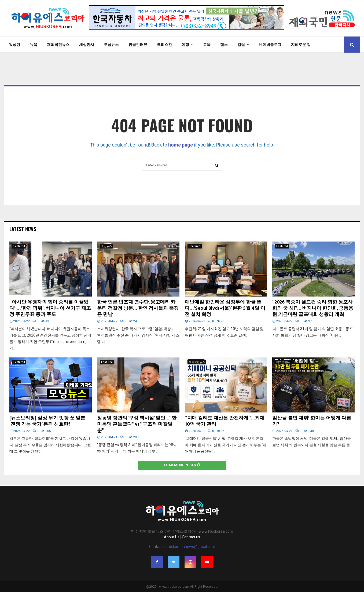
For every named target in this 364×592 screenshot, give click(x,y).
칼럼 (241, 45)
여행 (185, 45)
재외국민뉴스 (58, 45)
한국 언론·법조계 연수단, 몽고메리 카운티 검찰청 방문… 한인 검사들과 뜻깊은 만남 (138, 308)
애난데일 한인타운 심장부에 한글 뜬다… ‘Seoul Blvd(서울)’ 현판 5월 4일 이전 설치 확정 (225, 308)
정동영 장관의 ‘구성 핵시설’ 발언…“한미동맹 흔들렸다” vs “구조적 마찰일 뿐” (137, 424)
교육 (207, 45)
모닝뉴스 (111, 45)
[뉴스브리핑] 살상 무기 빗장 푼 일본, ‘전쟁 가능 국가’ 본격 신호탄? (48, 421)
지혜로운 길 (301, 45)
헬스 (224, 45)
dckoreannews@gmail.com (192, 547)
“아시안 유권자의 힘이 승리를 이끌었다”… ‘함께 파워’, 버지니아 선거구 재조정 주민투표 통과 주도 (50, 308)
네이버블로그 (270, 45)
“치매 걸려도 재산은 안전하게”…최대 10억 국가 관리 (225, 421)
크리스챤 (164, 45)
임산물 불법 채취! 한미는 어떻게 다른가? (312, 421)
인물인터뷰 (138, 45)
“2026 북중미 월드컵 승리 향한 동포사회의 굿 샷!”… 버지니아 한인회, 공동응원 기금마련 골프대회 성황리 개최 (313, 308)
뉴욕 (34, 45)
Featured (19, 246)
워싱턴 (14, 45)
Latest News (23, 229)
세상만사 (87, 45)
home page (181, 145)
